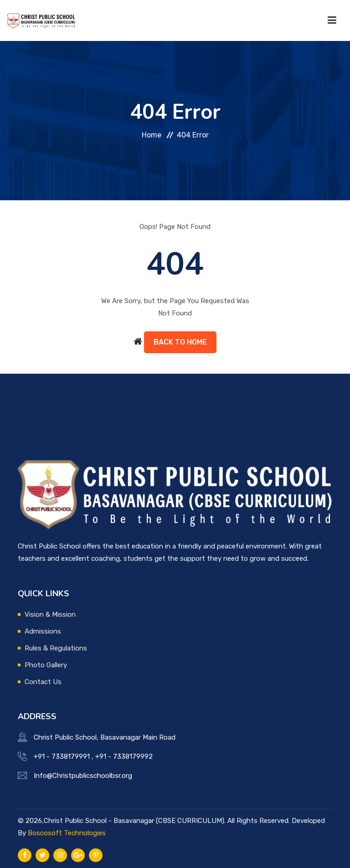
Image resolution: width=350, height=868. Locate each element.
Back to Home (180, 342)
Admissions (43, 631)
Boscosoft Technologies (67, 833)
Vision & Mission (50, 614)
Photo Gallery (46, 665)
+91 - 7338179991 (62, 756)
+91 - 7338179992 (124, 756)
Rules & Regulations (56, 648)
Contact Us (43, 682)
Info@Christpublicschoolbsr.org (83, 776)
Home (152, 135)
